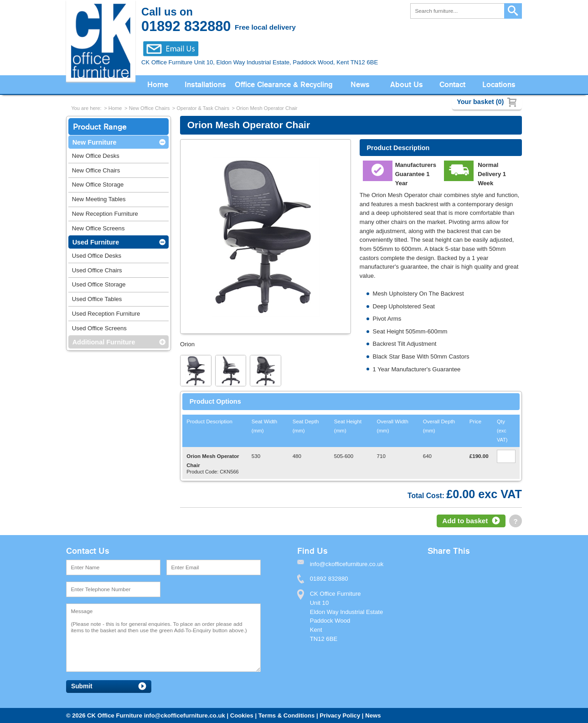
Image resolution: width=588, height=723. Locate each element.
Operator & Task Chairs (203, 108)
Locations (499, 85)
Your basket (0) (480, 102)
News (360, 85)
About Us (407, 85)
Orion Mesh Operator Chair (267, 108)
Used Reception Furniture (106, 314)
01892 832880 (329, 579)
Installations (205, 85)
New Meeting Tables (99, 199)
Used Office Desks (97, 256)
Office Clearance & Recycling (284, 85)
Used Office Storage (99, 284)
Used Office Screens (99, 328)
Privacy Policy (340, 715)
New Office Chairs (150, 108)
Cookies (242, 715)
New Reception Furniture (105, 214)
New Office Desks (96, 156)
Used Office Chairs (97, 270)
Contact (452, 85)
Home (158, 85)
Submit (82, 686)
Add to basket (465, 521)
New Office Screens (98, 228)
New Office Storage (98, 185)
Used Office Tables (97, 299)
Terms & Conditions (287, 715)
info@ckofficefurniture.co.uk (185, 715)
